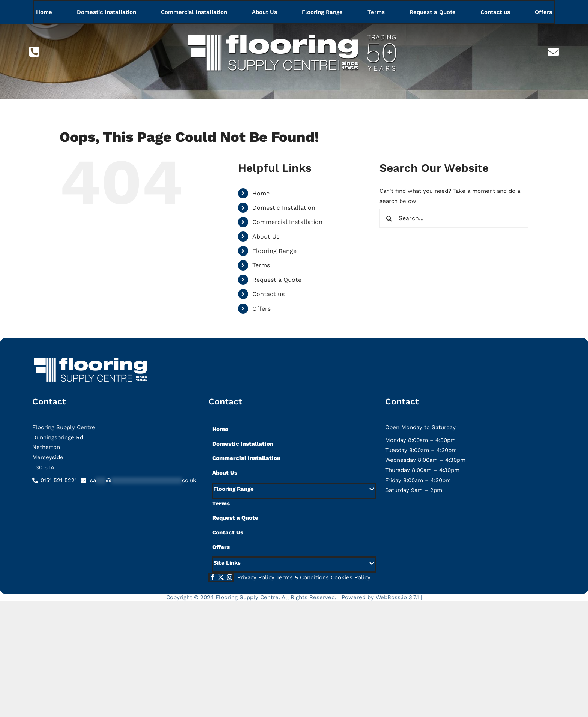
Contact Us (228, 532)
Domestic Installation (284, 208)
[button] (294, 491)
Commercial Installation (287, 222)
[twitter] (221, 577)
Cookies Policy (351, 577)
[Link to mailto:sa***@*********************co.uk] (553, 52)
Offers (262, 309)
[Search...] (454, 218)
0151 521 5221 (59, 480)
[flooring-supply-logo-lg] (294, 29)
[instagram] (230, 577)
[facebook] (212, 577)
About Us (266, 237)
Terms (261, 265)
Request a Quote (277, 280)
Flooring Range (274, 251)
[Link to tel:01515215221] (34, 52)
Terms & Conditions (303, 577)
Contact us (268, 294)
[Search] (389, 218)
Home (261, 193)
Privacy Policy (256, 577)
